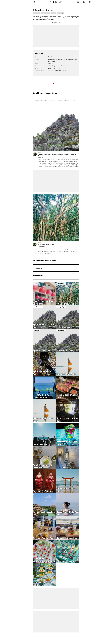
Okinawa (53, 13)
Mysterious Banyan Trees (58, 245)
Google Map (52, 61)
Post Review (56, 23)
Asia (34, 13)
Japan (38, 13)
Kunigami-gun (60, 13)
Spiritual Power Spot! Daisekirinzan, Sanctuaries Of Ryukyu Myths (58, 156)
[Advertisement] (56, 36)
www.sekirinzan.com (54, 68)
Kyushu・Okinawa (46, 13)
